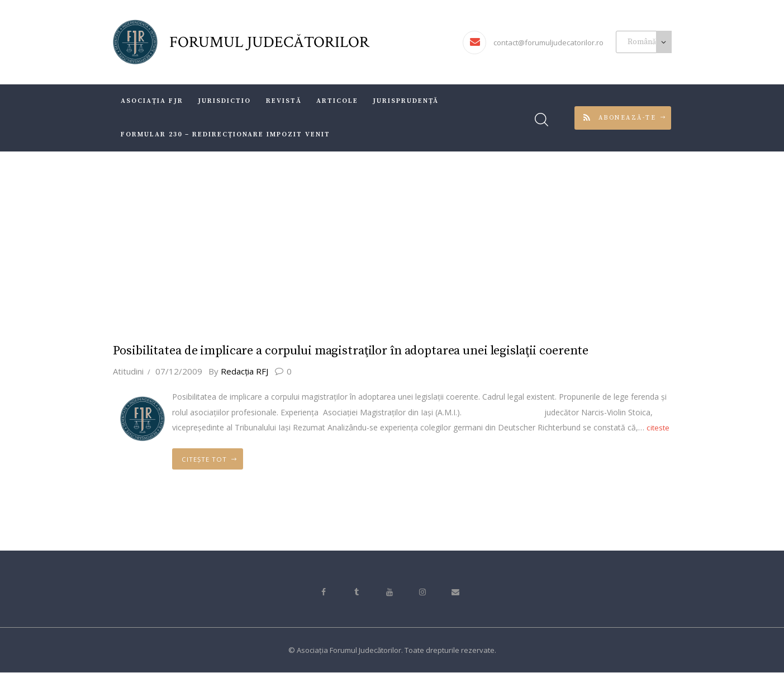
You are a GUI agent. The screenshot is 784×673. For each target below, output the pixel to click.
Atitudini (128, 369)
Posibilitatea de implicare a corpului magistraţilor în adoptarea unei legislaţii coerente (358, 350)
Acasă (347, 242)
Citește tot (211, 459)
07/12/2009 (179, 369)
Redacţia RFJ (245, 369)
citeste (660, 425)
